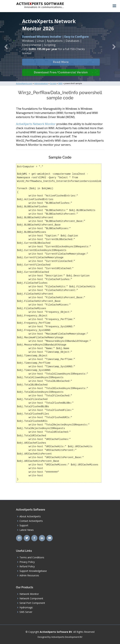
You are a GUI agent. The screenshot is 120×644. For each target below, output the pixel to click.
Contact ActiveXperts (31, 521)
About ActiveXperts (30, 516)
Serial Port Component (32, 603)
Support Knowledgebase (33, 571)
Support (24, 525)
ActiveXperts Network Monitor (36, 124)
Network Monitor (29, 594)
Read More (61, 66)
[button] (6, 47)
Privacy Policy (27, 562)
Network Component (31, 598)
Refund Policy (27, 566)
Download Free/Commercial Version (61, 76)
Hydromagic (26, 607)
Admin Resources (29, 575)
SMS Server (26, 612)
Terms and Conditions (32, 557)
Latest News (27, 530)
